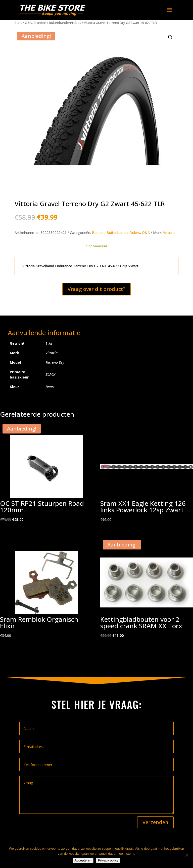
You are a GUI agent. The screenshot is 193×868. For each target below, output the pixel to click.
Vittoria (169, 233)
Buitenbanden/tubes (65, 23)
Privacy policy (108, 860)
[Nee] (187, 855)
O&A (28, 23)
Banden (40, 23)
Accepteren (83, 860)
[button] (170, 37)
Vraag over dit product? (96, 289)
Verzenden (155, 822)
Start (18, 23)
